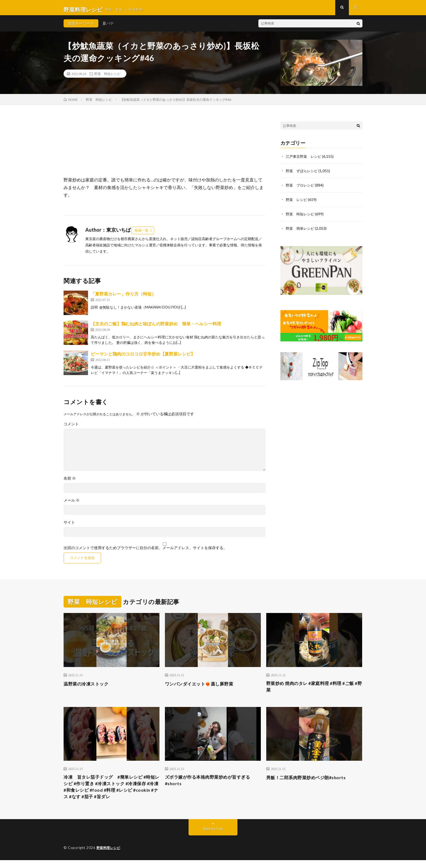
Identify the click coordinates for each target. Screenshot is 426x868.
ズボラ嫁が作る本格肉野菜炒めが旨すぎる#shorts (213, 786)
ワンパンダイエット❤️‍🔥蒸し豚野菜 (203, 687)
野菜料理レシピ (109, 856)
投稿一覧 (142, 234)
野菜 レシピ (297, 202)
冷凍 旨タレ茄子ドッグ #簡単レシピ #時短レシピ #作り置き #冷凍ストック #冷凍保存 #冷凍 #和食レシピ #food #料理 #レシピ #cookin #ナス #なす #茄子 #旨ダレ (111, 793)
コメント (71, 428)
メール (72, 504)
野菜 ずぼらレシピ (303, 174)
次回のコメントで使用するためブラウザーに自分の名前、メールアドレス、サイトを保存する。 (145, 552)
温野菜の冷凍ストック (89, 687)
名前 (70, 482)
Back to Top (213, 837)
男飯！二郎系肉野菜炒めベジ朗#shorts (311, 782)
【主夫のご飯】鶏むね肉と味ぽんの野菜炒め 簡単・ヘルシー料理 (156, 327)
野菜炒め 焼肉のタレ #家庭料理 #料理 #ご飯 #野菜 (313, 691)
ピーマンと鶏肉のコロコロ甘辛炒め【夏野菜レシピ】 (143, 358)
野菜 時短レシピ (107, 77)
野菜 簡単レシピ (301, 231)
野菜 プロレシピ (301, 188)
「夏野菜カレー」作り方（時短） (123, 298)
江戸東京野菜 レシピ (305, 160)
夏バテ (108, 27)
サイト (69, 526)
